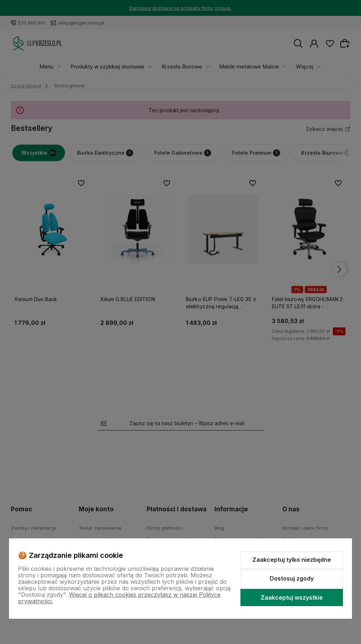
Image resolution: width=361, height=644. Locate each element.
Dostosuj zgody (292, 578)
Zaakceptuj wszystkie (292, 597)
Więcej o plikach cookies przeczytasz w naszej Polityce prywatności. (119, 598)
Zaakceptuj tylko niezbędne (292, 560)
